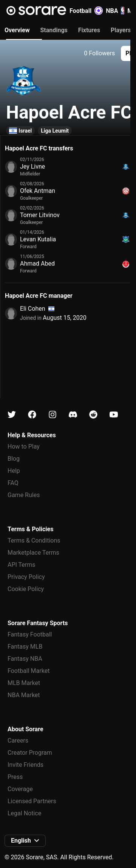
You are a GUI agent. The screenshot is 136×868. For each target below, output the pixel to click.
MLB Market (24, 683)
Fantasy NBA (25, 659)
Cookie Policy (26, 589)
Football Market (29, 671)
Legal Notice (24, 813)
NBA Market (24, 695)
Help (14, 471)
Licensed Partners (32, 801)
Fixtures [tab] (89, 30)
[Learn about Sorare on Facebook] (32, 415)
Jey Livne (32, 167)
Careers (18, 741)
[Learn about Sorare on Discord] (73, 415)
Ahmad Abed (37, 264)
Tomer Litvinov (40, 215)
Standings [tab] (54, 30)
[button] (25, 841)
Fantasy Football (30, 634)
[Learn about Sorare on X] (12, 415)
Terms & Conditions (34, 540)
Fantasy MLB (25, 647)
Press (15, 777)
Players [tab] (121, 30)
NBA (115, 11)
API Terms (22, 565)
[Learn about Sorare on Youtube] (114, 415)
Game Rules (24, 495)
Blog (14, 459)
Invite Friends (25, 765)
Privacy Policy (26, 577)
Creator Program (30, 753)
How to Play (24, 447)
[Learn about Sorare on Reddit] (93, 415)
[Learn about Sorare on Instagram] (53, 415)
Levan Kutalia (38, 239)
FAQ (13, 483)
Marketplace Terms (33, 553)
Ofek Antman (38, 191)
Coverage (20, 789)
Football (86, 11)
